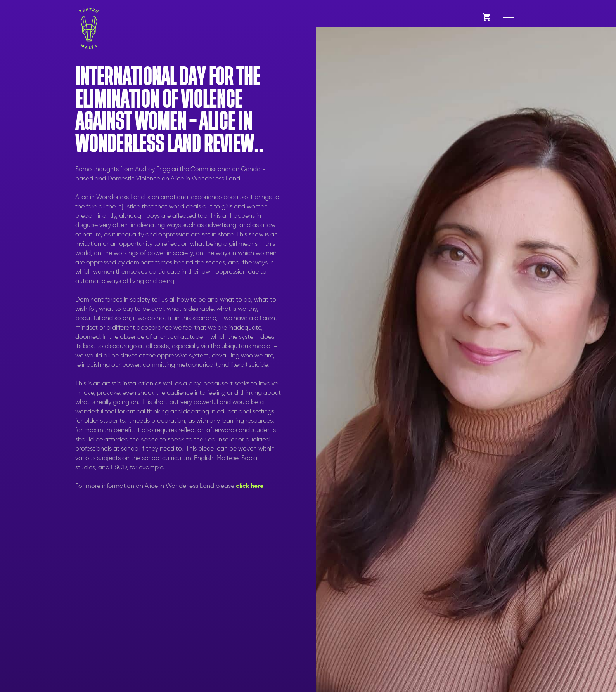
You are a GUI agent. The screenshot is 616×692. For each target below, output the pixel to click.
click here (250, 486)
